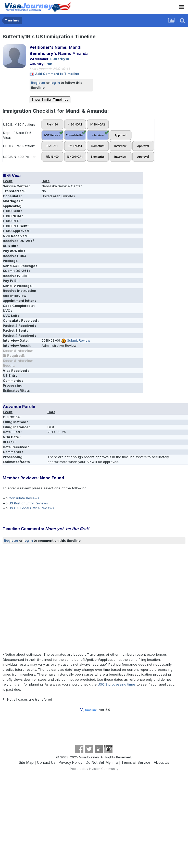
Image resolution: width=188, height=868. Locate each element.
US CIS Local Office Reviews (31, 508)
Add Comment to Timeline (57, 74)
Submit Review (79, 340)
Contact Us (46, 762)
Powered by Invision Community (94, 769)
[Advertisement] (49, 598)
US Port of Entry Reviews (28, 503)
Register (38, 83)
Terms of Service (136, 762)
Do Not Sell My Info (102, 762)
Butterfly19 (60, 59)
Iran (49, 64)
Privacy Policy (71, 762)
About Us (161, 762)
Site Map (26, 762)
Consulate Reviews (24, 498)
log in (55, 83)
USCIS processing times (117, 684)
